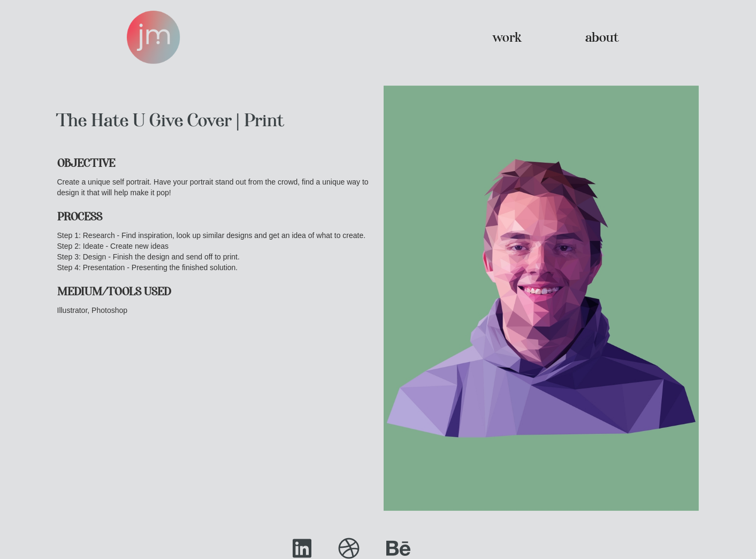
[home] (154, 37)
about (602, 37)
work (507, 37)
